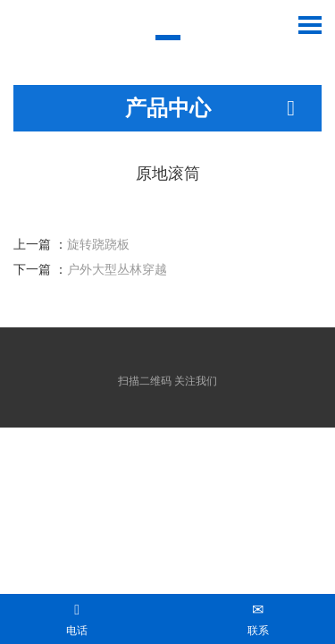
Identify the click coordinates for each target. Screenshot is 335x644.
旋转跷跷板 (98, 245)
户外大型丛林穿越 (117, 270)
